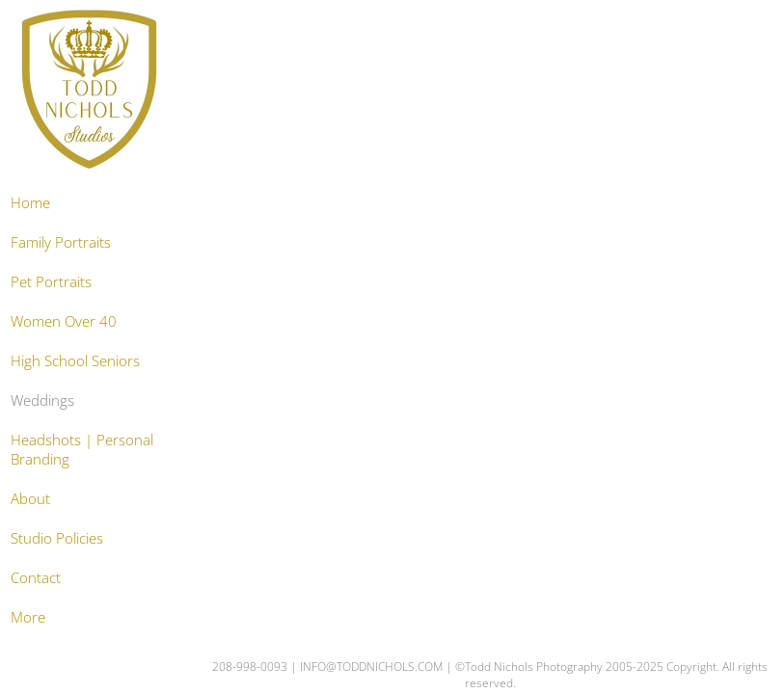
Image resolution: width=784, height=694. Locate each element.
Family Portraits (61, 242)
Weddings (42, 400)
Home (30, 202)
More (28, 617)
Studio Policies (57, 538)
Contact (36, 577)
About (30, 498)
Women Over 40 (64, 321)
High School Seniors (75, 360)
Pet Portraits (51, 281)
